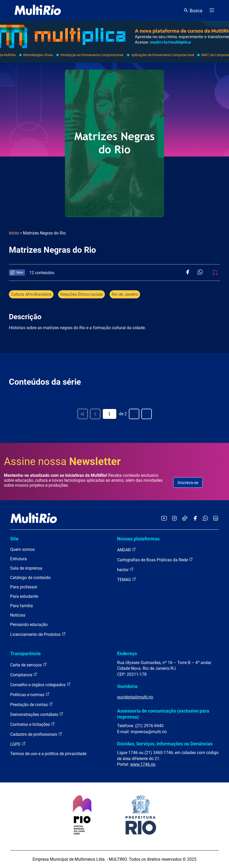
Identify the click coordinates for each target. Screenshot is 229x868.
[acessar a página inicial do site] (38, 10)
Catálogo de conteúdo (30, 578)
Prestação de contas (32, 704)
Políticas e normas (30, 694)
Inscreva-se (188, 483)
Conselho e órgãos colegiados (40, 685)
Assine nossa (62, 462)
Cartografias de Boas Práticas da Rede (155, 560)
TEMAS (127, 579)
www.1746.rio (143, 764)
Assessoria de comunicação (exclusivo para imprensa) (163, 714)
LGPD (18, 744)
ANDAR (126, 550)
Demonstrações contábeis (37, 714)
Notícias (18, 615)
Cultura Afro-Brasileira (31, 294)
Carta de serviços (29, 665)
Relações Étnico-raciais (82, 294)
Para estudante (24, 596)
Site (14, 539)
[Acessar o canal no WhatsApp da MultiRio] (205, 519)
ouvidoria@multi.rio (135, 697)
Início (14, 233)
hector (125, 569)
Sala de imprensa (26, 568)
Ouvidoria (127, 686)
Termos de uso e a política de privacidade (48, 754)
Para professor (24, 587)
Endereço (127, 653)
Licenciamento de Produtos (38, 634)
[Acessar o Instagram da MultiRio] (174, 519)
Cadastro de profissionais (36, 734)
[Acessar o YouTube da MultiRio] (164, 519)
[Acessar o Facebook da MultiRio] (195, 519)
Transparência (25, 653)
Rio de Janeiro (125, 294)
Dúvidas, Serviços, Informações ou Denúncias (165, 744)
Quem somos (22, 549)
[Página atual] (110, 414)
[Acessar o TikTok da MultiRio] (185, 519)
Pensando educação (29, 625)
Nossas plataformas (138, 539)
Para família (22, 606)
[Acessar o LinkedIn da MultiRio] (216, 519)
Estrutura (19, 559)
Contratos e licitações (33, 724)
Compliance (24, 675)
